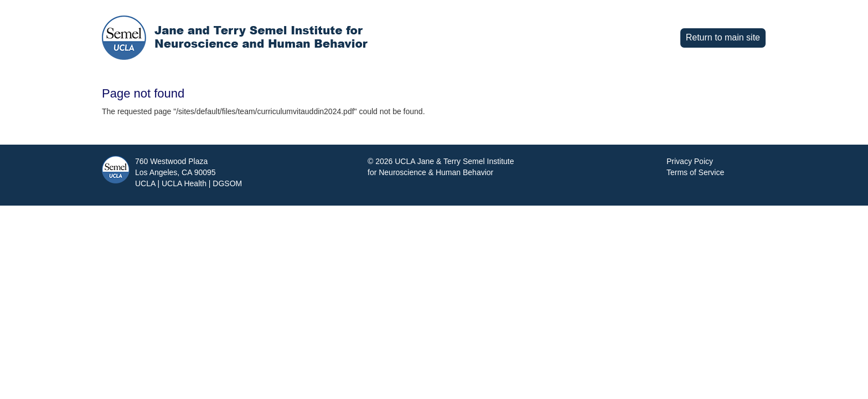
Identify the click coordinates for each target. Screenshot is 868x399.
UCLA (145, 183)
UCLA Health (184, 183)
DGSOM (227, 183)
